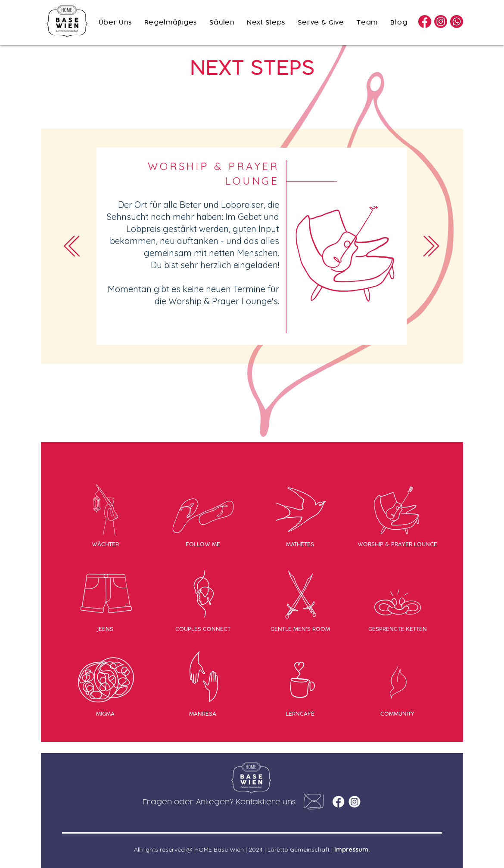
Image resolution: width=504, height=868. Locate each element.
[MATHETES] (300, 544)
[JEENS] (105, 629)
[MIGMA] (105, 714)
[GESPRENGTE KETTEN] (397, 629)
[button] (314, 802)
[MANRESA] (203, 714)
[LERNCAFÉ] (300, 714)
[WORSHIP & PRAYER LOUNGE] (397, 544)
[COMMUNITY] (397, 714)
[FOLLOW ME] (203, 544)
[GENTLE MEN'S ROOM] (300, 629)
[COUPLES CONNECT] (203, 629)
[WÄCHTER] (105, 544)
